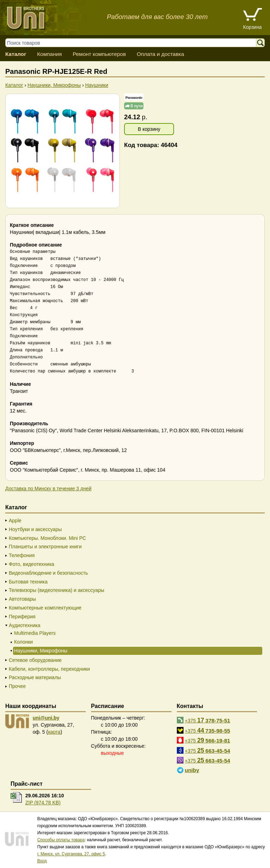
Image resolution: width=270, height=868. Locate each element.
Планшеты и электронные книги (45, 547)
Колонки (23, 642)
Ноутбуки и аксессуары (35, 529)
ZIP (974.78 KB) (43, 803)
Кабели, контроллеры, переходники (49, 669)
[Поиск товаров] (134, 43)
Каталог (16, 54)
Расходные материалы (35, 677)
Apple (15, 521)
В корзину (149, 129)
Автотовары (22, 599)
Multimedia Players (35, 633)
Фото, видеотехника (31, 564)
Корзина (252, 27)
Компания (49, 54)
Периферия (22, 617)
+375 (208, 720)
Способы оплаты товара (61, 840)
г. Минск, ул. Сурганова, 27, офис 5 (71, 854)
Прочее (17, 686)
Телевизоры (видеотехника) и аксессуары (57, 590)
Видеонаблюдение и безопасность (48, 573)
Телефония (22, 555)
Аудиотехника (25, 625)
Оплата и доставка (160, 54)
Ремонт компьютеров (99, 54)
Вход (42, 861)
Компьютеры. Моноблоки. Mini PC (47, 538)
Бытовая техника (28, 582)
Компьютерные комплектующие (45, 608)
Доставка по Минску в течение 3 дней (48, 489)
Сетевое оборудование (35, 660)
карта (54, 732)
